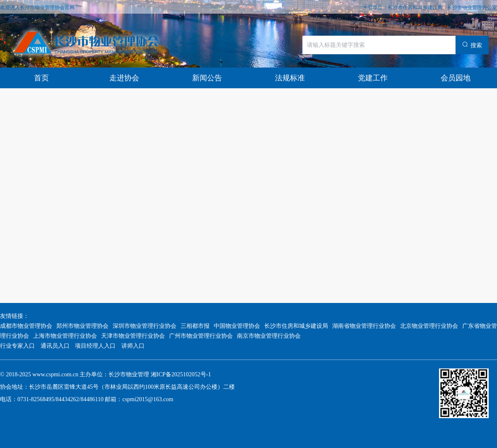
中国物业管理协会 (237, 326)
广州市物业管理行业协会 (201, 336)
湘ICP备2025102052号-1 (181, 374)
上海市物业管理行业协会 (65, 336)
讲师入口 (133, 346)
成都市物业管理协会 (26, 326)
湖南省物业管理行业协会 (364, 326)
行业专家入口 (18, 346)
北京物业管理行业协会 (429, 326)
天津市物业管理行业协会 (133, 336)
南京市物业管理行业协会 (269, 336)
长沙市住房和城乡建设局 (296, 326)
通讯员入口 (55, 346)
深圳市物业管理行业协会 (145, 326)
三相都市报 (195, 326)
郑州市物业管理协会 (82, 326)
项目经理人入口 (95, 346)
